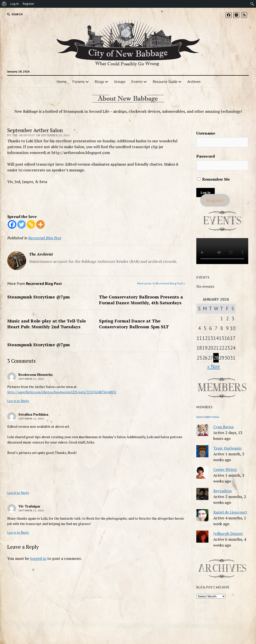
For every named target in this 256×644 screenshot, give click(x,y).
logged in (38, 558)
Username (206, 133)
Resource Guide (165, 81)
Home (62, 81)
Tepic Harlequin (227, 448)
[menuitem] (4, 4)
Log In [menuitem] (15, 4)
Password (206, 156)
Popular (215, 417)
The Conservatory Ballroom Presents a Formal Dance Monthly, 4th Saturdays (141, 300)
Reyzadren (223, 491)
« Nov (214, 366)
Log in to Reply (18, 401)
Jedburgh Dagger (228, 533)
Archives (194, 81)
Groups (120, 81)
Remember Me (214, 179)
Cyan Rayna (223, 427)
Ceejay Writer (225, 469)
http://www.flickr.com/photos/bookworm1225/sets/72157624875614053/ (62, 392)
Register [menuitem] (28, 4)
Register (215, 200)
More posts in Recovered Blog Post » (161, 283)
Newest (199, 417)
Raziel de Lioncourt (230, 512)
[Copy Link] (31, 224)
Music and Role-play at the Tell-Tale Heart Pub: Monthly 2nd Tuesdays (47, 324)
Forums (78, 81)
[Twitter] (21, 224)
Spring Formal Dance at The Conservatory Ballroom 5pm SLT (134, 324)
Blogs (99, 81)
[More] (40, 224)
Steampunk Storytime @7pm (39, 297)
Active (207, 417)
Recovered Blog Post (45, 238)
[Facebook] (12, 224)
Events (137, 81)
